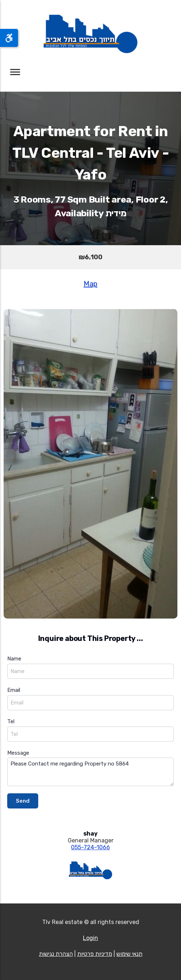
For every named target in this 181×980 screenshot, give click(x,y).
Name (14, 659)
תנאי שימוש (129, 954)
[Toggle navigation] (15, 72)
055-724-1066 (90, 847)
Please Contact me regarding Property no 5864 (90, 772)
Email (14, 690)
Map (90, 284)
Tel (11, 721)
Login (90, 938)
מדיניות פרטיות (95, 954)
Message (18, 753)
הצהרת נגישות (56, 954)
